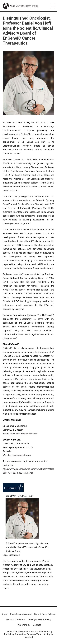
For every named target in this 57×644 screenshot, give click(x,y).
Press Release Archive (21, 614)
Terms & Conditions (16, 620)
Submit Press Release (45, 614)
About (4, 614)
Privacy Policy (23, 625)
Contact (37, 625)
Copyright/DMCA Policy (39, 620)
